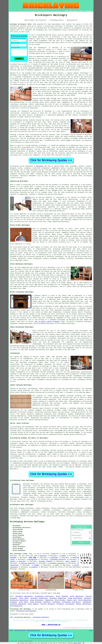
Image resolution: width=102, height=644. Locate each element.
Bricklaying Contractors (44, 596)
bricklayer (41, 51)
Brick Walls (24, 598)
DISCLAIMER (88, 11)
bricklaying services (81, 39)
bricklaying (18, 120)
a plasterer (42, 556)
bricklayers (85, 111)
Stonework (14, 602)
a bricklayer (71, 554)
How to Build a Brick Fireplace (47, 322)
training (64, 100)
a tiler (56, 565)
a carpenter (34, 567)
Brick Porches (60, 600)
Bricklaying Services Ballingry (27, 522)
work (62, 106)
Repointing (49, 600)
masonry (88, 488)
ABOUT (76, 11)
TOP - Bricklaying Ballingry (20, 617)
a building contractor (58, 559)
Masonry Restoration (84, 604)
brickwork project (47, 60)
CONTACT (81, 11)
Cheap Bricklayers (37, 600)
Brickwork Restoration (39, 598)
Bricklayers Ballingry (41, 617)
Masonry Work (72, 600)
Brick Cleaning (62, 596)
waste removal (71, 561)
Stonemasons (87, 602)
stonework (81, 488)
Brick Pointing (36, 602)
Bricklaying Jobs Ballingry (26, 611)
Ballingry (40, 166)
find (16, 508)
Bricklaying (14, 166)
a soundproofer (32, 559)
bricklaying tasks (82, 497)
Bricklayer (56, 602)
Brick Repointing (77, 596)
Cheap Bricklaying (75, 598)
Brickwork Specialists (24, 596)
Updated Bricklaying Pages (33, 631)
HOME (67, 11)
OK (84, 643)
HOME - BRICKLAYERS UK (51, 625)
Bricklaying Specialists (19, 600)
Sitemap (11, 631)
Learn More (77, 643)
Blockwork (47, 602)
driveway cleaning (46, 561)
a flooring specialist (27, 563)
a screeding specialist (56, 563)
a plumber (36, 565)
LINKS (71, 11)
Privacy (91, 631)
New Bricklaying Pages (20, 631)
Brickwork (88, 598)
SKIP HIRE (32, 558)
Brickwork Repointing (58, 598)
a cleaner (62, 556)
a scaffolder (53, 558)
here (19, 518)
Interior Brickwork (48, 604)
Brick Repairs (33, 604)
